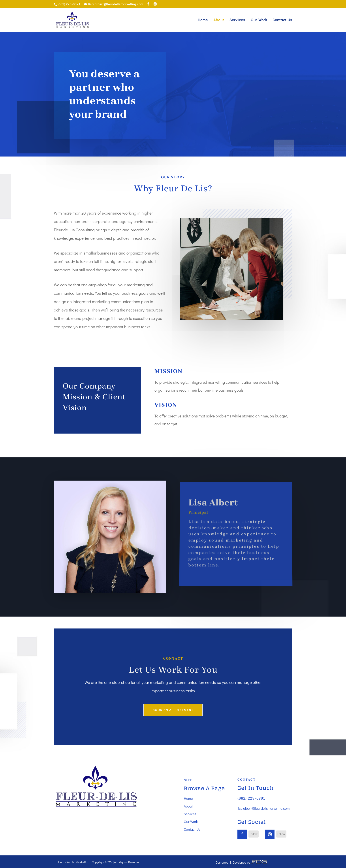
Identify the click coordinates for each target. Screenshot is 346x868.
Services (237, 20)
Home (203, 20)
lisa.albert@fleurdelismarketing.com (263, 808)
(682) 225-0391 (251, 798)
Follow (254, 834)
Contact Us (282, 20)
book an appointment (173, 710)
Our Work (259, 20)
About (219, 20)
